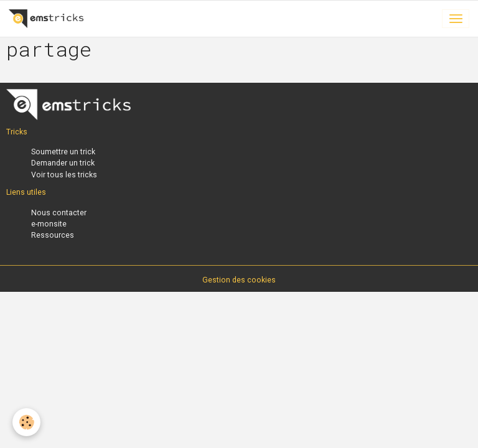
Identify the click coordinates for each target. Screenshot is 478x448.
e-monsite (49, 224)
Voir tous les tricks (64, 175)
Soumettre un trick (63, 152)
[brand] (48, 19)
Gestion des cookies (239, 280)
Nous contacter (59, 213)
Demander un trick (63, 163)
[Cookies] (26, 422)
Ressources (53, 235)
